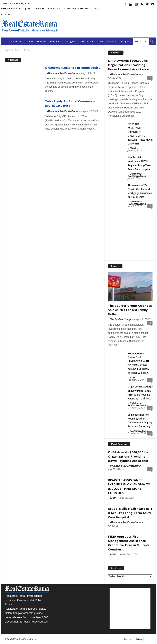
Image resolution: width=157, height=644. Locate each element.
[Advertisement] (108, 26)
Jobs (28, 9)
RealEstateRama (139, 431)
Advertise (54, 9)
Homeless (56, 41)
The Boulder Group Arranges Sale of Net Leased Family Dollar (130, 310)
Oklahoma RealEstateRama (62, 73)
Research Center (11, 9)
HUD (132, 377)
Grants (29, 41)
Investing (112, 41)
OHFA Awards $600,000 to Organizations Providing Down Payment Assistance (128, 65)
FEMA (133, 148)
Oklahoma (14, 41)
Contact (7, 15)
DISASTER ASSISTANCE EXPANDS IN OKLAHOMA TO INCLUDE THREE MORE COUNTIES (129, 486)
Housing (42, 41)
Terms (127, 639)
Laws (101, 41)
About (98, 9)
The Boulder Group (120, 319)
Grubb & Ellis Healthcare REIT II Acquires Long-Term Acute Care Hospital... (130, 513)
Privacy (140, 639)
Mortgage (70, 41)
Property (126, 41)
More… (141, 41)
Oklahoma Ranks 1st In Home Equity (73, 68)
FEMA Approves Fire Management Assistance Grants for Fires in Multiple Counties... (129, 543)
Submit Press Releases (77, 9)
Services (39, 9)
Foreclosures (87, 41)
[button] (150, 42)
